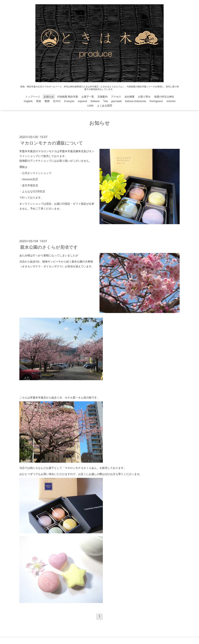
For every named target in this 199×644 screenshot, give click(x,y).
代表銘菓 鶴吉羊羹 (68, 96)
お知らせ (49, 96)
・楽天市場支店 (29, 185)
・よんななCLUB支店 (32, 191)
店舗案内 (103, 96)
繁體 (47, 101)
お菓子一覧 (88, 96)
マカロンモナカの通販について (52, 143)
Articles (171, 101)
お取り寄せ (144, 96)
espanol (82, 101)
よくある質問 (105, 105)
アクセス (116, 96)
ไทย (106, 101)
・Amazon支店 (29, 179)
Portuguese (156, 101)
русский (117, 101)
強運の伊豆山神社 (164, 96)
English (28, 101)
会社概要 (130, 96)
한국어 (57, 101)
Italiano (95, 101)
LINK (90, 105)
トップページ (33, 96)
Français (69, 101)
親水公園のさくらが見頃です (49, 247)
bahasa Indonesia (136, 101)
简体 (39, 101)
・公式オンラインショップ (35, 173)
